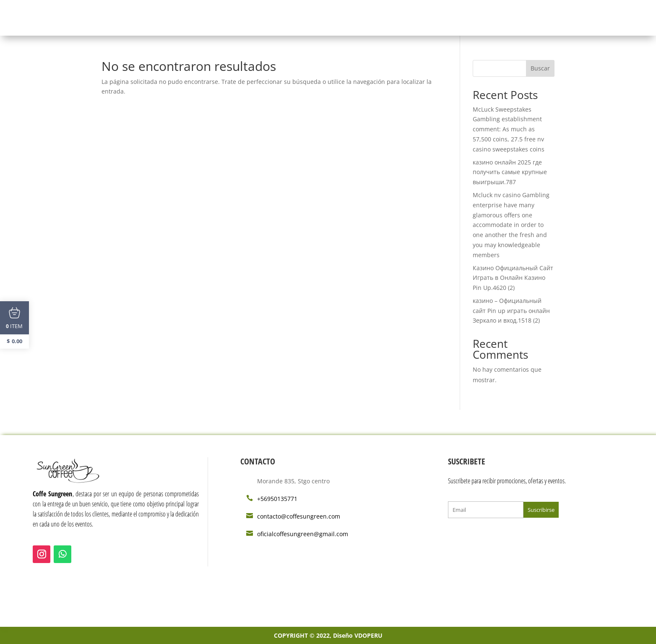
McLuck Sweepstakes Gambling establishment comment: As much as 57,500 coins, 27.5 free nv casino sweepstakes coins (509, 129)
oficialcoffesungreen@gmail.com (303, 534)
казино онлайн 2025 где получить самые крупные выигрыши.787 (510, 172)
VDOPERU (368, 635)
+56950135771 (277, 499)
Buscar (540, 68)
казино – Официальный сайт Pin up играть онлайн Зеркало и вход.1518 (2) (511, 311)
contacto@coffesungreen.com (299, 516)
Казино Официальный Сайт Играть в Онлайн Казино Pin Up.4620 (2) (513, 278)
